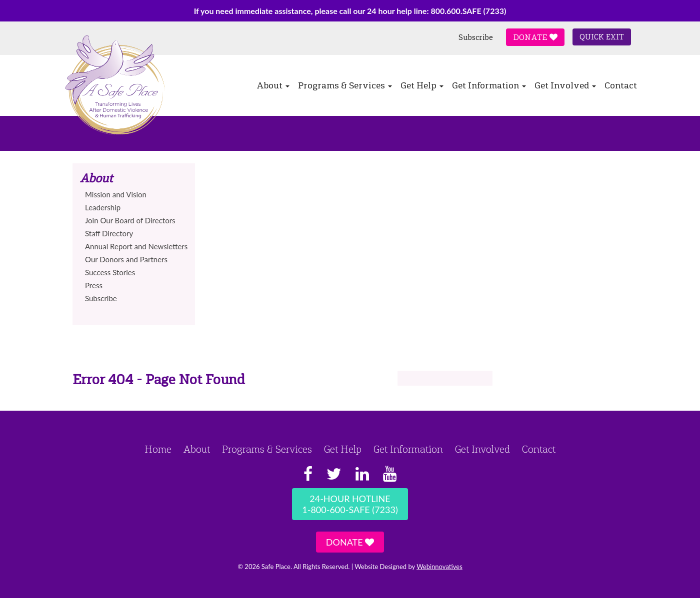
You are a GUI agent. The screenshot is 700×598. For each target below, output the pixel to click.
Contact (621, 85)
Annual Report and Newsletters (136, 246)
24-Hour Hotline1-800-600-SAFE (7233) (350, 504)
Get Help (422, 85)
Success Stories (110, 272)
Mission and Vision (116, 194)
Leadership (103, 207)
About (273, 85)
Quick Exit (602, 37)
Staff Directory (109, 233)
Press (94, 285)
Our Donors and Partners (126, 259)
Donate (535, 37)
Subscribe (476, 37)
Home (158, 449)
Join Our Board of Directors (130, 220)
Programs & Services (345, 85)
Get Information (489, 85)
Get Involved (565, 85)
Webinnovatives (439, 567)
